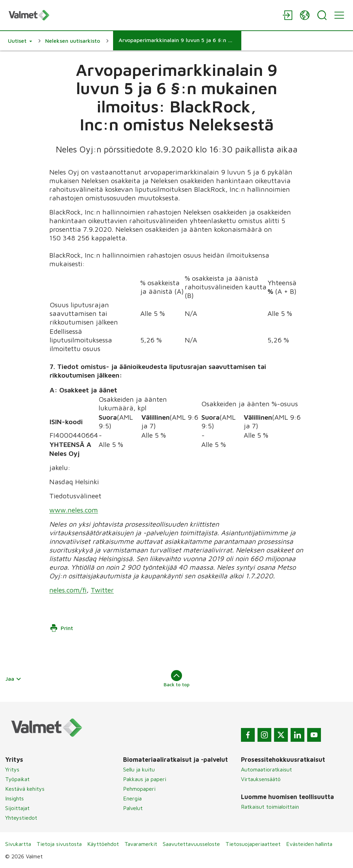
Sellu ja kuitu (139, 769)
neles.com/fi (68, 590)
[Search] (322, 15)
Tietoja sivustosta (59, 844)
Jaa (13, 679)
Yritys (12, 769)
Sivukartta (18, 844)
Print (61, 628)
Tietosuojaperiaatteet (253, 844)
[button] (20, 41)
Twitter (102, 590)
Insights (14, 798)
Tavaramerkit (141, 844)
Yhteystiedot (21, 818)
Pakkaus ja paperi (145, 779)
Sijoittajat (17, 808)
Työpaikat (17, 779)
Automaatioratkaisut (266, 769)
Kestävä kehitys (25, 789)
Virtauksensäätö (261, 779)
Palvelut (133, 808)
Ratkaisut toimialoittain (270, 807)
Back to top (177, 679)
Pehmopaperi (139, 789)
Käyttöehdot (103, 844)
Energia (132, 798)
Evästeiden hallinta (309, 844)
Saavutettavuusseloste (191, 844)
